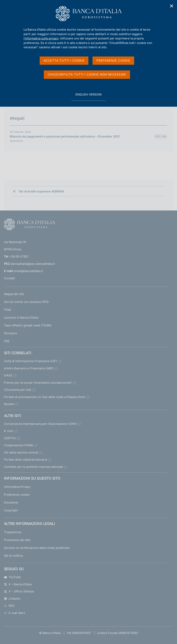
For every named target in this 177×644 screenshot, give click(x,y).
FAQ (7, 341)
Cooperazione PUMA (18, 445)
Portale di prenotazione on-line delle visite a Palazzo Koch (44, 397)
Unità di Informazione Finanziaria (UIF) (30, 361)
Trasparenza (13, 532)
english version (88, 97)
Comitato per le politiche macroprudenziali (33, 467)
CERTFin (10, 438)
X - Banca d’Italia (18, 584)
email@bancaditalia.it (28, 271)
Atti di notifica (13, 556)
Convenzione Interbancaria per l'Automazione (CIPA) (40, 424)
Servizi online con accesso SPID (26, 302)
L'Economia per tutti (18, 390)
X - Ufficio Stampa (19, 591)
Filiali (8, 310)
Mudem (9, 404)
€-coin (9, 431)
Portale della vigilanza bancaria (26, 460)
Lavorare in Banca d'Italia (21, 317)
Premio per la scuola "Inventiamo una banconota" (38, 383)
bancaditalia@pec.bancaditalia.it (33, 264)
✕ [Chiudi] (172, 6)
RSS (9, 606)
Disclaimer (11, 502)
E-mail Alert (15, 613)
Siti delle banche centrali (21, 452)
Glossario (11, 333)
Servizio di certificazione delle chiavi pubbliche (37, 548)
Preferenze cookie (17, 495)
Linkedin (12, 599)
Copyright (11, 510)
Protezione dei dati (17, 540)
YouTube (12, 577)
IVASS (8, 375)
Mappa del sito (14, 294)
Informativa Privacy (17, 487)
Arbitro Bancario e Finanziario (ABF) (29, 368)
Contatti (9, 278)
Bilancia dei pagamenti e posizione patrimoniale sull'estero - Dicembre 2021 (65, 136)
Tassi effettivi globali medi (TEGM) (28, 325)
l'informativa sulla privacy (41, 38)
